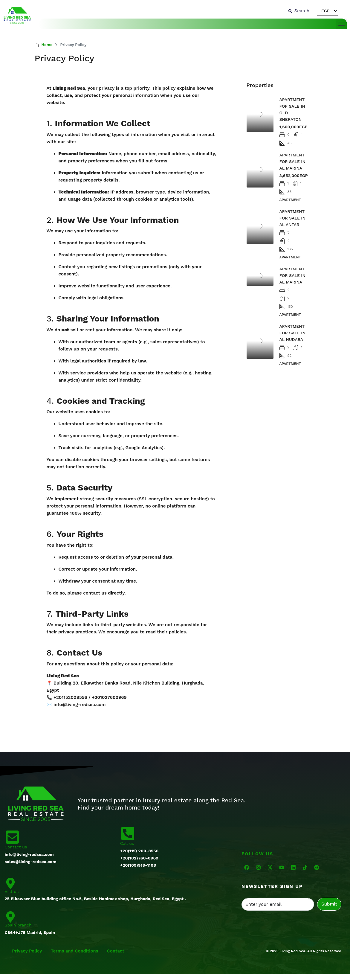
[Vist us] (10, 883)
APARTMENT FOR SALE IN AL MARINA (292, 161)
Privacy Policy (27, 951)
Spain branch (18, 925)
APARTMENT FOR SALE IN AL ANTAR (292, 218)
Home (47, 45)
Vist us (12, 891)
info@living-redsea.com (80, 705)
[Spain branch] (10, 916)
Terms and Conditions (75, 951)
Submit (329, 904)
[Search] (299, 11)
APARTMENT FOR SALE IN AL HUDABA (292, 333)
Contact (117, 951)
